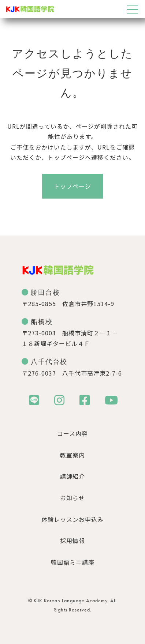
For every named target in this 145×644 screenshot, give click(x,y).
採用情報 (72, 541)
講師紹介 (72, 476)
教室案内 (72, 455)
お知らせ (72, 498)
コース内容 (72, 433)
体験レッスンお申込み (72, 519)
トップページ (72, 186)
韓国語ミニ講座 (73, 562)
